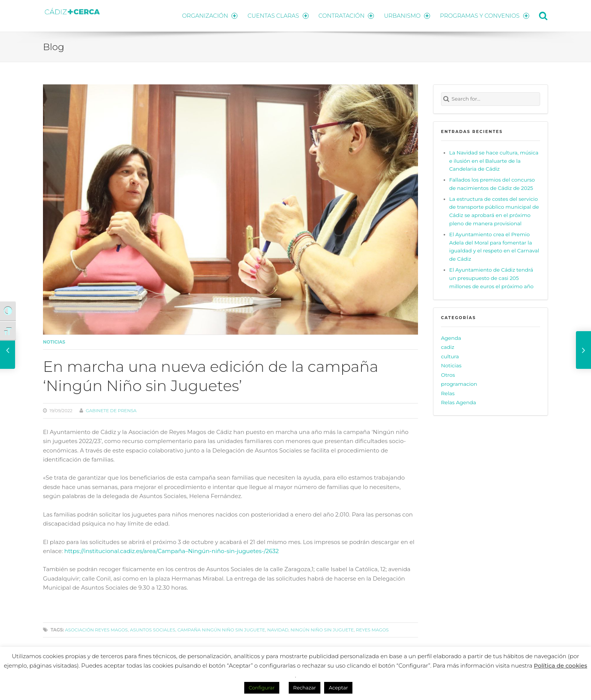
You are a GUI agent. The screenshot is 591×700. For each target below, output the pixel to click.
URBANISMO (407, 15)
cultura (450, 356)
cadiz (448, 347)
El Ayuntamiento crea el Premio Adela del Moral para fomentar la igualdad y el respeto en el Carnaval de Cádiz (494, 246)
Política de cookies (560, 666)
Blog (54, 46)
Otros (448, 374)
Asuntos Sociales (153, 629)
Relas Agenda (459, 402)
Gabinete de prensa (111, 410)
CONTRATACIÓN (345, 15)
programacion (459, 384)
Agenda (451, 337)
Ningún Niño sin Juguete (322, 629)
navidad (278, 629)
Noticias (54, 342)
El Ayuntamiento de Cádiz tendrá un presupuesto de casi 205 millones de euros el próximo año (491, 278)
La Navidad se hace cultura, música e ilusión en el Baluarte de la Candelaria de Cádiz (494, 160)
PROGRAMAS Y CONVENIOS (485, 15)
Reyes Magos (372, 629)
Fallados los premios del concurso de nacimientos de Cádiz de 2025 (492, 183)
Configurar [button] (262, 688)
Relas (448, 393)
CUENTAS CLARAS (277, 15)
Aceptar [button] (338, 688)
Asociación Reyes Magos (96, 629)
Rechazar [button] (305, 688)
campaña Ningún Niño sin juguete (221, 629)
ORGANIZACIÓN (208, 15)
